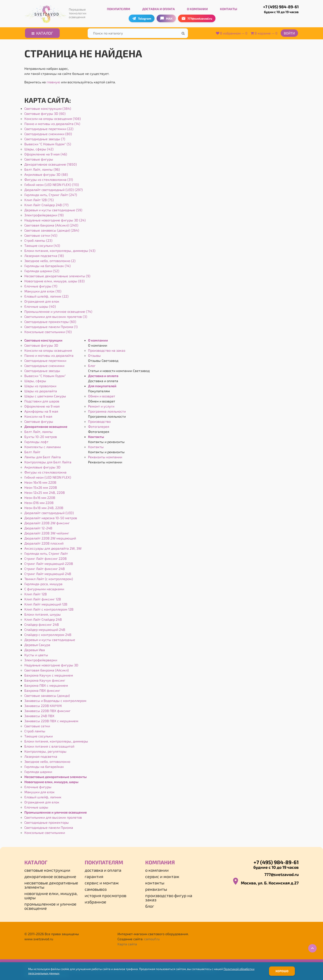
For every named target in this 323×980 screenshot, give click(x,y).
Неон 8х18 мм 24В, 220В (44, 507)
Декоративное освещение (46, 425)
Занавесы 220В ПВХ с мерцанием (51, 720)
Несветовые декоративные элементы (56, 776)
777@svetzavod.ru (282, 873)
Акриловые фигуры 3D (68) (46, 173)
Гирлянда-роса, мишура (43, 583)
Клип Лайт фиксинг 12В (43, 598)
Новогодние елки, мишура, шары (51, 781)
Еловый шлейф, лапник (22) (46, 295)
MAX (166, 17)
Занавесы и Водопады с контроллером (55, 699)
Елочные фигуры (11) (41, 285)
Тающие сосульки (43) (42, 244)
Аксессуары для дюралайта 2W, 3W (53, 547)
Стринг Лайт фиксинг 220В (46, 557)
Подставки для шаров (42, 400)
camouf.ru (152, 938)
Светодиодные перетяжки (45, 359)
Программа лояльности (107, 410)
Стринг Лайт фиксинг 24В (45, 568)
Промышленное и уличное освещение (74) (58, 310)
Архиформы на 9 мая (41, 410)
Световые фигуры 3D (41, 344)
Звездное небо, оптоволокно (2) (50, 260)
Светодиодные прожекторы (47, 821)
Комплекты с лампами (43, 446)
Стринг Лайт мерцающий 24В (48, 573)
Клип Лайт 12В (36, 593)
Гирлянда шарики (38, 771)
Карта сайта (127, 943)
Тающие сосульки (39, 735)
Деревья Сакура (37, 644)
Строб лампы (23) (38, 239)
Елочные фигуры (38, 786)
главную (53, 81)
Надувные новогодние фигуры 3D (51, 664)
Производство (99, 420)
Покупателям (119, 8)
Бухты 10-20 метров (41, 436)
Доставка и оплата (159, 8)
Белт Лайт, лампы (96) (42, 168)
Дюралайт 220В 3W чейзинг (47, 532)
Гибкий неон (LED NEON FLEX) (48, 476)
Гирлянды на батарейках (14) (48, 265)
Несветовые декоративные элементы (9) (57, 275)
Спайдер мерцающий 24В (45, 628)
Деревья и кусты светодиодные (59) (53, 209)
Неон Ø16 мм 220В (39, 502)
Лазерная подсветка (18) (44, 255)
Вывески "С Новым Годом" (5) (48, 143)
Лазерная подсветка (41, 755)
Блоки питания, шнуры (43, 613)
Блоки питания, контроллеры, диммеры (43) (60, 249)
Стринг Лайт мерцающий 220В (49, 562)
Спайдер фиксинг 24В (42, 623)
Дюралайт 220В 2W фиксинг (47, 522)
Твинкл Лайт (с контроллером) (49, 578)
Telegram (142, 17)
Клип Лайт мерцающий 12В (46, 603)
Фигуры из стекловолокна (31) (49, 178)
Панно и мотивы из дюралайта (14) (52, 123)
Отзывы (94, 354)
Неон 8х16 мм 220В (40, 496)
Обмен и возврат (102, 395)
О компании (197, 8)
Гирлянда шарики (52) (42, 270)
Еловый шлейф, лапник (43, 796)
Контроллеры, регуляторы (45, 750)
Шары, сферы (35, 380)
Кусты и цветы (36, 654)
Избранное (95, 901)
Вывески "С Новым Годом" (45, 375)
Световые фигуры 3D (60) (45, 112)
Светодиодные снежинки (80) (48, 133)
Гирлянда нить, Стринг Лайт (46, 552)
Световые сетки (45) (41, 234)
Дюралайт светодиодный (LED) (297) (54, 189)
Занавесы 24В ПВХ (39, 715)
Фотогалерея (99, 425)
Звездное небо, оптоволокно (47, 760)
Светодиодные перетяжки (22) (49, 128)
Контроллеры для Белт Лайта (48, 461)
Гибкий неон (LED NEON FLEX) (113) (52, 183)
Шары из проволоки (40, 385)
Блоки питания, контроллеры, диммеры (56, 740)
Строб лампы (35, 730)
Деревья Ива (35, 649)
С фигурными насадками (44, 588)
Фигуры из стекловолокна (45, 471)
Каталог (42, 32)
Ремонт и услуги (101, 405)
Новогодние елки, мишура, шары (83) (55, 280)
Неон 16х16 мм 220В (40, 481)
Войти (289, 32)
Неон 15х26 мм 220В (41, 486)
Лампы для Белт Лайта (43, 456)
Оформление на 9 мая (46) (46, 153)
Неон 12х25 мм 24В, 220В (45, 491)
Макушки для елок (39, 791)
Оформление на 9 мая (42, 405)
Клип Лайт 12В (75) (39, 199)
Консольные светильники (45, 831)
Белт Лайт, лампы (39, 430)
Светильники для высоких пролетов (53, 816)
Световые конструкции (43, 339)
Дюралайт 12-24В (38, 527)
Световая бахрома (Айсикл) (47, 669)
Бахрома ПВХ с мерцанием (46, 684)
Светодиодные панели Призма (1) (51, 326)
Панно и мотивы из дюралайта (49, 354)
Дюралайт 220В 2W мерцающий (50, 537)
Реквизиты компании (105, 456)
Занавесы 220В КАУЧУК (43, 705)
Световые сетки (37, 725)
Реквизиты (156, 888)
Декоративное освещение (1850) (51, 163)
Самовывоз (96, 888)
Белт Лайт (32, 451)
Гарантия (94, 875)
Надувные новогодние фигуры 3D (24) (55, 219)
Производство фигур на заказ (169, 896)
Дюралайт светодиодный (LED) (49, 512)
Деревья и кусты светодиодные (50, 639)
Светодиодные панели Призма (49, 826)
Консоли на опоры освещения (48, 349)
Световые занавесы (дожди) (47, 694)
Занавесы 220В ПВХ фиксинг (47, 710)
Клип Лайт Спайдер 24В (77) (46, 204)
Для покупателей (102, 385)
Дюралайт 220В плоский (44, 542)
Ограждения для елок (42, 300)
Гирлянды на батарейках (44, 765)
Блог (92, 364)
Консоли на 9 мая (38, 415)
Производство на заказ (107, 349)
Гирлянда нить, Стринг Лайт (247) (51, 194)
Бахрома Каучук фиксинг (45, 679)
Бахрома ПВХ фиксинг (42, 689)
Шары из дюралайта (41, 390)
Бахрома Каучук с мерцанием (49, 674)
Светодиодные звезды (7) (45, 138)
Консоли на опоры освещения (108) (53, 117)
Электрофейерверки (41, 659)
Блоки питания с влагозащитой (49, 745)
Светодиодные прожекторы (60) (50, 320)
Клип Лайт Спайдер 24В (43, 618)
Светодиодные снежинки (44, 364)
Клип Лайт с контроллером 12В (49, 608)
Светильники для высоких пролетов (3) (56, 315)
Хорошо (282, 971)
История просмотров (106, 894)
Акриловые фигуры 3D (42, 466)
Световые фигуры (39, 158)
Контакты (229, 8)
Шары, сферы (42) (39, 148)
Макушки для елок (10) (43, 290)
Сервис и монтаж (102, 882)
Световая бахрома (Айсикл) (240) (51, 224)
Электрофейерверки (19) (44, 214)
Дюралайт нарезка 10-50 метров (51, 517)
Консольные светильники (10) (48, 331)
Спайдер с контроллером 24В (48, 633)
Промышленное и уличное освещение (56, 811)
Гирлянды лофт (36, 441)
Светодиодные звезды (42, 370)
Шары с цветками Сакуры (45, 395)
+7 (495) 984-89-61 (276, 8)
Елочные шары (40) (40, 305)
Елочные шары (36, 806)
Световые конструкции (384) (48, 107)
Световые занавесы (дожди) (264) (52, 229)
